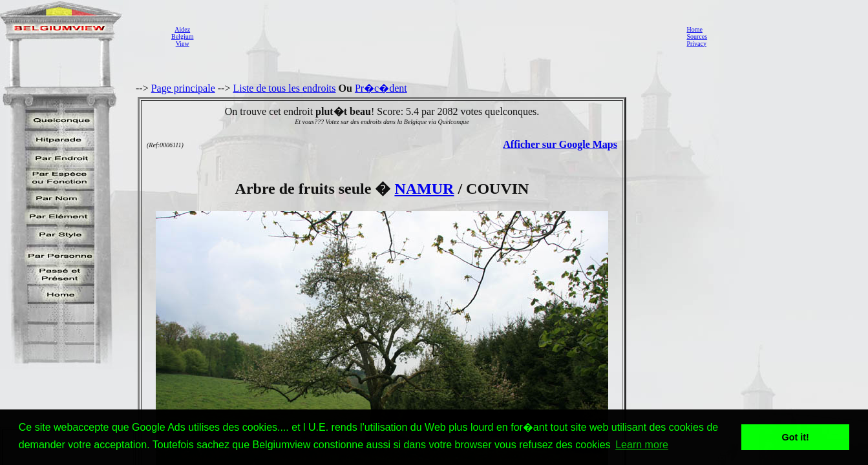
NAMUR (424, 189)
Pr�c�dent (381, 88)
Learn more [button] (642, 445)
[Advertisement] (436, 36)
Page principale (183, 88)
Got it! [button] (796, 437)
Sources (697, 36)
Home (694, 29)
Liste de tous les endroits (284, 88)
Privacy (696, 44)
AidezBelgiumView (182, 36)
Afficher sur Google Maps (560, 144)
